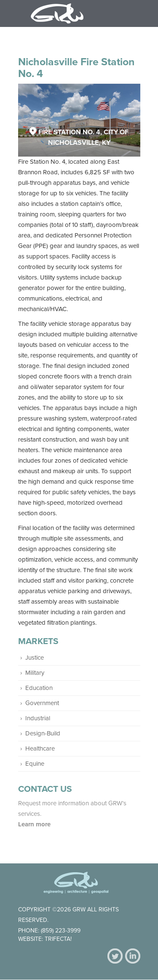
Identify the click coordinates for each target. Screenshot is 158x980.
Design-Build (43, 733)
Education (39, 688)
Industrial (38, 718)
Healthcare (40, 748)
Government (42, 703)
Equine (35, 764)
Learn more (35, 824)
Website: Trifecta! (45, 939)
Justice (35, 658)
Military (35, 673)
